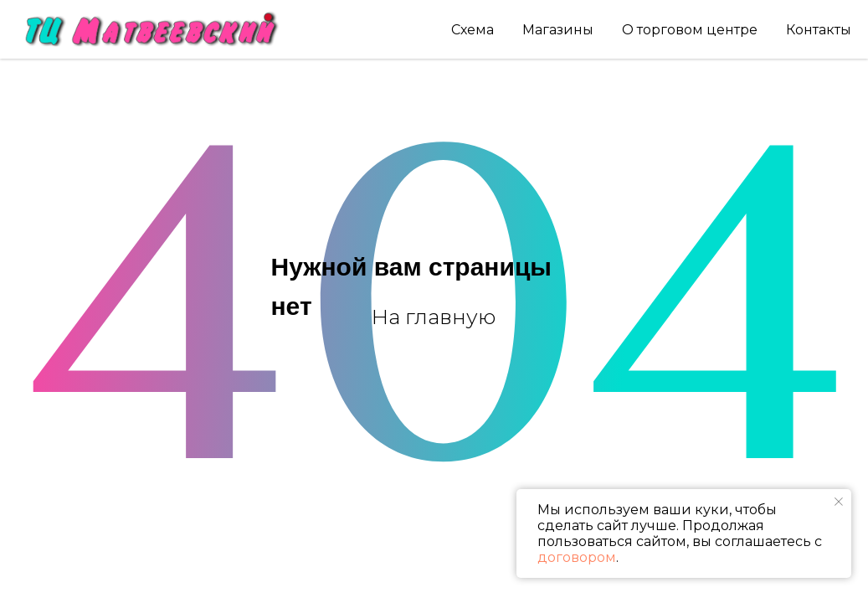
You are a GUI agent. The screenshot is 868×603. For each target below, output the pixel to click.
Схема (473, 30)
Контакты (819, 30)
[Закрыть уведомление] (839, 502)
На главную (434, 317)
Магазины (558, 30)
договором (577, 557)
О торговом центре (690, 30)
